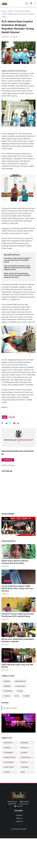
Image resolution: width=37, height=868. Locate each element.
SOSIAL (7, 696)
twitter (13, 804)
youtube (19, 806)
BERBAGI (25, 743)
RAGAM (10, 11)
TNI (17, 696)
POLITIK (25, 762)
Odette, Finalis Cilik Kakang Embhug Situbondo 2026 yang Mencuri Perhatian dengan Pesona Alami (17, 275)
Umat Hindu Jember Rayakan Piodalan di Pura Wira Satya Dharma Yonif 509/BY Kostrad (17, 260)
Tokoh (6, 660)
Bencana (25, 748)
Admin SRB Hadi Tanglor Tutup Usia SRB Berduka (17, 666)
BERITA (7, 681)
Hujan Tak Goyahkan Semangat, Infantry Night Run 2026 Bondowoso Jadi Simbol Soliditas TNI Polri (17, 268)
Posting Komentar (8, 465)
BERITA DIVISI (21, 681)
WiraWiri (23, 829)
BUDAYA (8, 748)
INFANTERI (9, 691)
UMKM (27, 696)
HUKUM (25, 753)
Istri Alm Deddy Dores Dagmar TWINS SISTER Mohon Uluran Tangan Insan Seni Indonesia (17, 589)
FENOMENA (9, 753)
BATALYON (8, 743)
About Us (19, 818)
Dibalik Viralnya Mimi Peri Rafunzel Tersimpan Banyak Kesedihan (15, 562)
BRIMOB (8, 686)
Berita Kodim (21, 686)
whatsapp (25, 804)
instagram (13, 802)
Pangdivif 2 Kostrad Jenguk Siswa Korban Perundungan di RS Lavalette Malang (18, 615)
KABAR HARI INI (10, 757)
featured (7, 581)
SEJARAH (25, 767)
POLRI (21, 691)
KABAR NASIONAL (28, 757)
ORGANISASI (9, 762)
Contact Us (19, 821)
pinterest (26, 802)
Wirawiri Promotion (10, 708)
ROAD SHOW (9, 767)
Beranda (4, 11)
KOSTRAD (7, 609)
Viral (6, 556)
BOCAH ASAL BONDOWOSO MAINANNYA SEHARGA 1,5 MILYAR (18, 640)
